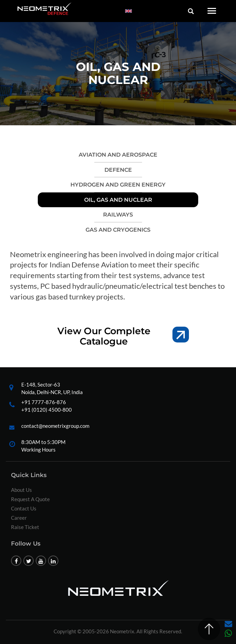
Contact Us (24, 508)
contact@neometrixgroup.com (55, 426)
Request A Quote (30, 499)
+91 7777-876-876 (44, 402)
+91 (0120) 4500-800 (47, 410)
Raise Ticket (25, 527)
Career (19, 518)
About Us (21, 490)
